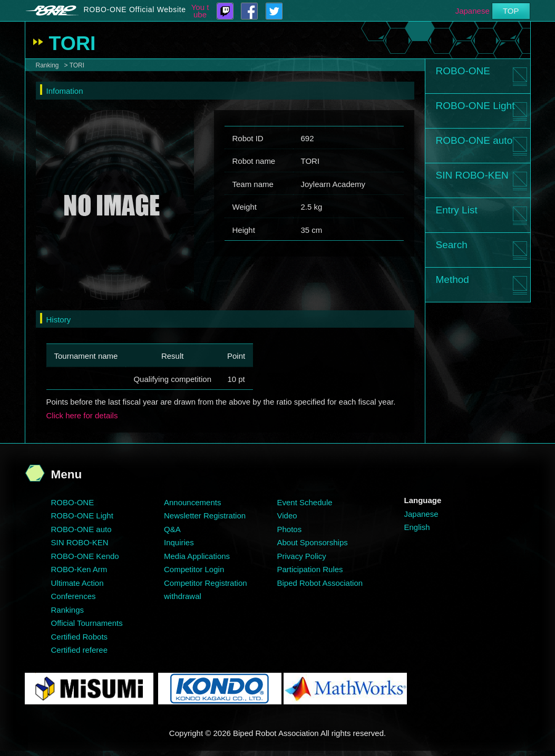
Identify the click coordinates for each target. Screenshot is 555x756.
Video (287, 516)
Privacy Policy (302, 556)
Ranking (47, 65)
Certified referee (80, 650)
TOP (511, 11)
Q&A (172, 529)
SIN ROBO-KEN (472, 175)
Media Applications (197, 556)
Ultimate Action (77, 583)
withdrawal (183, 596)
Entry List (457, 210)
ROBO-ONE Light (475, 106)
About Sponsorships (313, 542)
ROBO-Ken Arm (79, 569)
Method (452, 279)
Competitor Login (194, 569)
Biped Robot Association (320, 583)
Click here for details (82, 415)
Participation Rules (310, 569)
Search (452, 245)
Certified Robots (80, 637)
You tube (200, 11)
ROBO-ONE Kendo (85, 556)
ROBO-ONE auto (474, 140)
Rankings (68, 610)
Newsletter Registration (205, 516)
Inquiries (179, 542)
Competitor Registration (206, 583)
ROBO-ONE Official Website (135, 9)
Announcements (192, 502)
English (417, 527)
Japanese (473, 11)
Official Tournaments (87, 623)
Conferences (74, 596)
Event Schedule (305, 502)
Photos (290, 529)
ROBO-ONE (463, 71)
